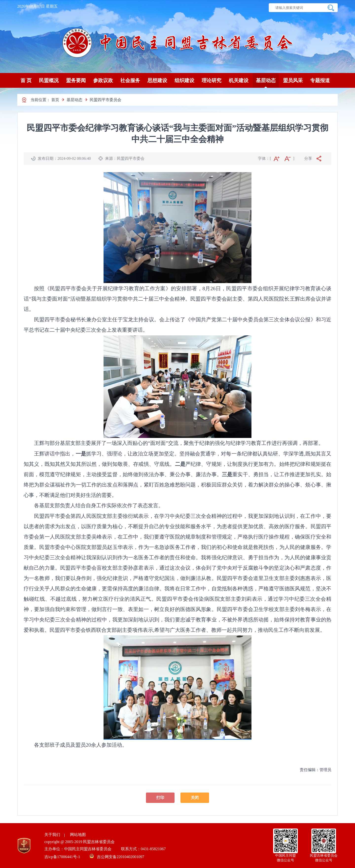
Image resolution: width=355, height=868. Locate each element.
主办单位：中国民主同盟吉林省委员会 (78, 849)
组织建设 (184, 80)
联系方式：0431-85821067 (143, 849)
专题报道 (320, 80)
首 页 (26, 80)
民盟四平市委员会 (106, 100)
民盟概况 (49, 80)
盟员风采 (293, 80)
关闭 (195, 798)
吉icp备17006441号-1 (63, 857)
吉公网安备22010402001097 (121, 857)
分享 (308, 158)
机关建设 (239, 80)
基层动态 (266, 80)
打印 (160, 798)
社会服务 (130, 80)
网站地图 (78, 835)
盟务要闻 (76, 80)
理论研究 (212, 80)
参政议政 (103, 80)
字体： (264, 158)
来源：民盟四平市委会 (125, 158)
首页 (55, 100)
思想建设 (157, 80)
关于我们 (52, 835)
